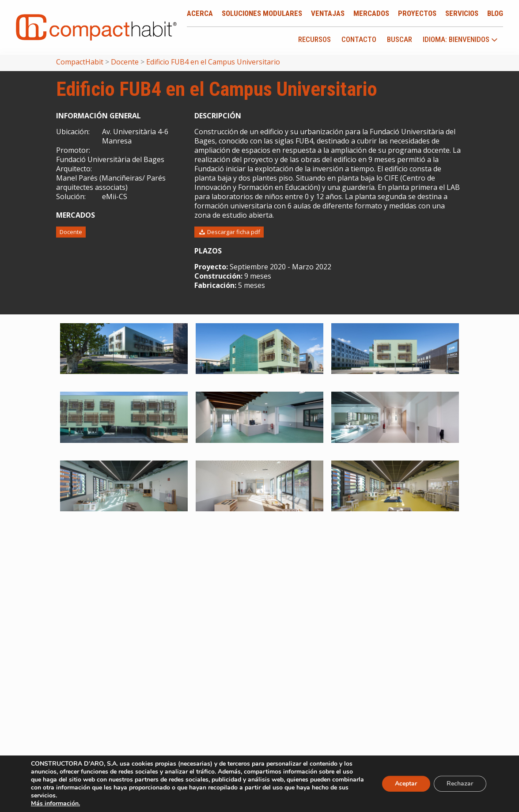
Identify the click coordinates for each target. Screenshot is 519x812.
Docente (71, 232)
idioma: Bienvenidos (460, 40)
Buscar (400, 39)
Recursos (314, 39)
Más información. (55, 803)
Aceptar (405, 784)
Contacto (359, 39)
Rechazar (460, 784)
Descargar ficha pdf (229, 232)
